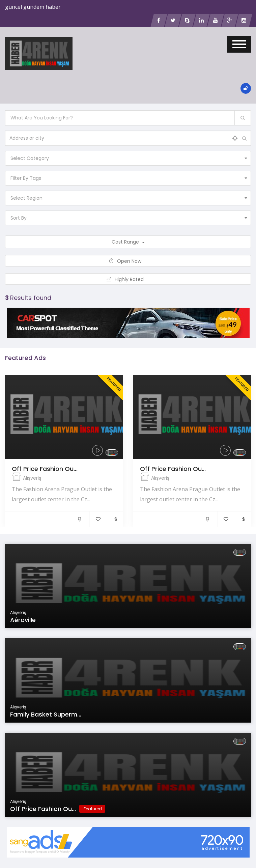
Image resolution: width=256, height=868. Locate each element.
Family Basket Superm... (46, 714)
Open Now (128, 261)
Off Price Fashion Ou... (45, 469)
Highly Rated (128, 279)
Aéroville (23, 620)
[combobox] (128, 158)
